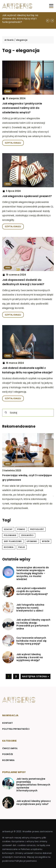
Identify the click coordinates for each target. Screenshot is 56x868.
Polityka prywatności (16, 729)
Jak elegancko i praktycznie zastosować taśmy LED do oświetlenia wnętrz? (22, 108)
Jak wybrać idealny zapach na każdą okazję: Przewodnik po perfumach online (33, 624)
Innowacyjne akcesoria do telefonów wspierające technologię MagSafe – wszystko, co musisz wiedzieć (33, 573)
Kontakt (7, 723)
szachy (8, 529)
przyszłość (37, 529)
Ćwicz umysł (10, 748)
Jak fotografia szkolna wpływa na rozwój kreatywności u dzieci (30, 608)
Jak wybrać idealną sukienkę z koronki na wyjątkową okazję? (30, 657)
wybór (46, 541)
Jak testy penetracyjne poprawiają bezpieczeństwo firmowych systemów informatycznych (33, 785)
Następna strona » (36, 676)
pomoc (21, 529)
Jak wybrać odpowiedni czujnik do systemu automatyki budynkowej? (32, 591)
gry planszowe (13, 541)
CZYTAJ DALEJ (13, 143)
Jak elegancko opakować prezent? (27, 196)
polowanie (10, 535)
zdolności (27, 535)
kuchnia (9, 547)
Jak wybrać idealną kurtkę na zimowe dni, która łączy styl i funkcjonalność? (20, 19)
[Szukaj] (6, 412)
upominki (32, 541)
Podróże (8, 754)
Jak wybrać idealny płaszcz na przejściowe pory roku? (34, 803)
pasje (22, 547)
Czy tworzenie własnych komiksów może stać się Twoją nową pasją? (32, 641)
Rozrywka (8, 760)
